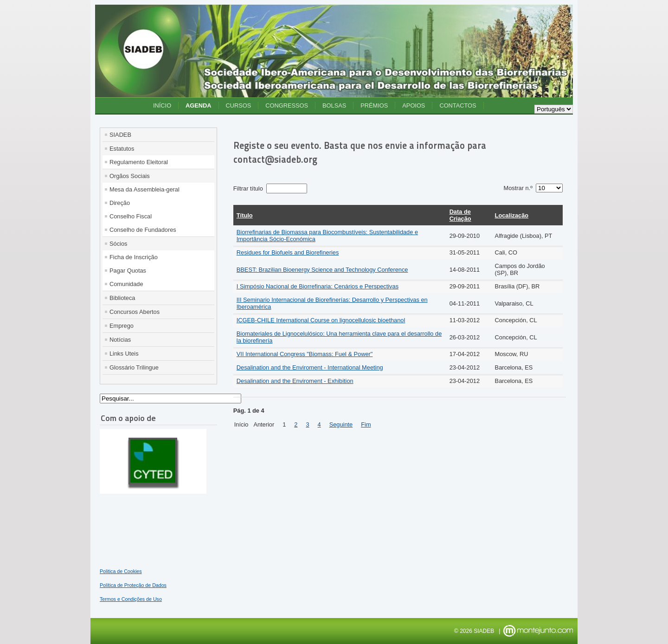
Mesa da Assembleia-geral (145, 189)
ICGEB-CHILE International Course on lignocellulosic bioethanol (321, 320)
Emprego (122, 326)
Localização (512, 215)
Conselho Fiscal (131, 216)
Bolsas (334, 105)
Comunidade (126, 284)
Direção (120, 203)
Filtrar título (249, 188)
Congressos (287, 105)
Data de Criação (460, 215)
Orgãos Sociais (130, 176)
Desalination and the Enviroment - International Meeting (310, 367)
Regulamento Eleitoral (139, 162)
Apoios (414, 105)
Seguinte (341, 424)
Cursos (239, 105)
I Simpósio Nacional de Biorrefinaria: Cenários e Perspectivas (318, 286)
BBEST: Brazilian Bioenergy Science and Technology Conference (322, 270)
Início (162, 105)
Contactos (458, 105)
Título (245, 215)
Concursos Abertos (135, 312)
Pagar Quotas (128, 271)
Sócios (118, 244)
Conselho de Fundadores (143, 230)
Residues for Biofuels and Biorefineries (288, 252)
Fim (366, 424)
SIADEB (120, 135)
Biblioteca (122, 298)
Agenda (198, 105)
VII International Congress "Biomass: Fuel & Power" (305, 354)
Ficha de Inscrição (134, 257)
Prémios (374, 105)
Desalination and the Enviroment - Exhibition (295, 381)
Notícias (120, 340)
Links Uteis (124, 354)
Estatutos (122, 149)
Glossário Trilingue (134, 367)
